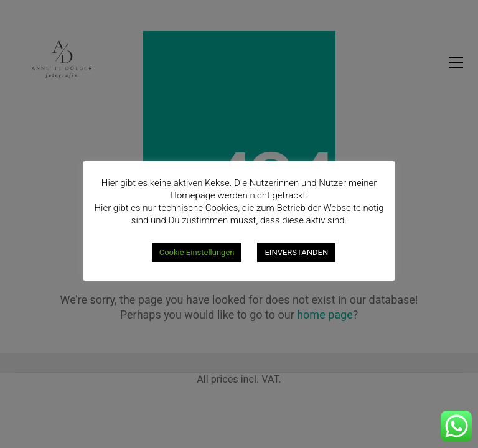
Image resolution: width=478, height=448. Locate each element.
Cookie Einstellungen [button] (197, 252)
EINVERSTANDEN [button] (296, 252)
